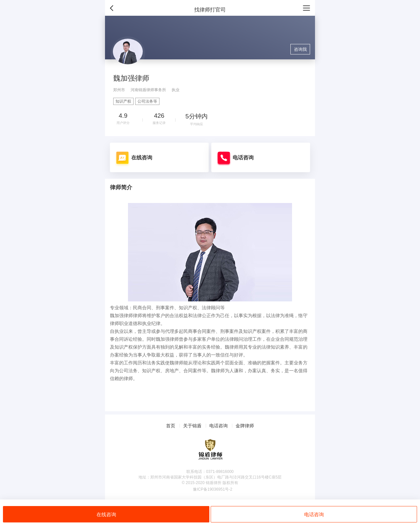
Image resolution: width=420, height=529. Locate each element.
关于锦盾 (192, 426)
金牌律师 (245, 426)
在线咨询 (106, 514)
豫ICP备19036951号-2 (213, 489)
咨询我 (300, 49)
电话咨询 (314, 514)
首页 (171, 426)
